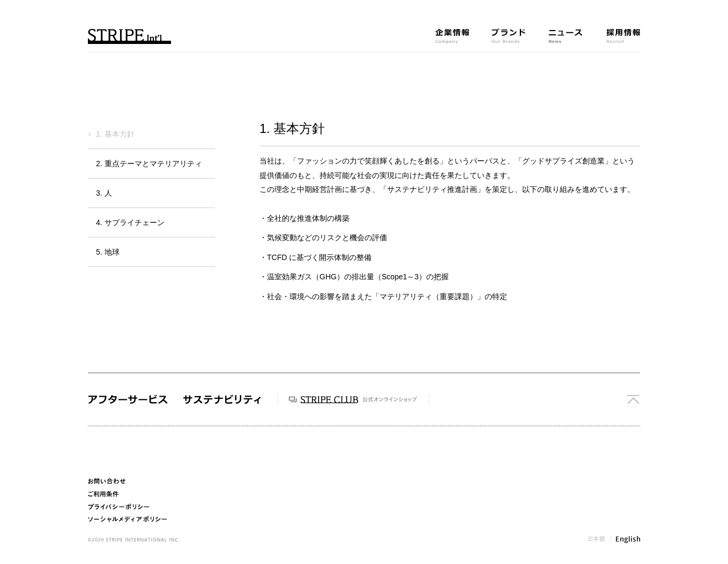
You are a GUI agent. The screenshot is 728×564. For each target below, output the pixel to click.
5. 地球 (108, 252)
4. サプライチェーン (130, 222)
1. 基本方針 (115, 134)
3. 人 (104, 193)
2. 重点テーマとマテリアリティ (149, 164)
